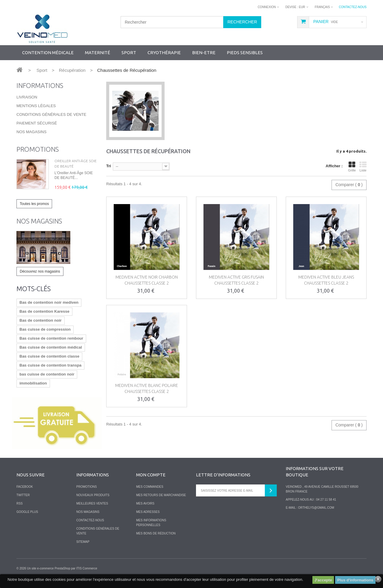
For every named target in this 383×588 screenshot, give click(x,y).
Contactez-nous (353, 7)
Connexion (267, 7)
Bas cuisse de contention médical (51, 347)
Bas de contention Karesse (44, 311)
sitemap (83, 542)
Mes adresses (148, 512)
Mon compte (151, 475)
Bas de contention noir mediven (49, 302)
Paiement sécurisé (37, 123)
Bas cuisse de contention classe (49, 356)
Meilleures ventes (92, 503)
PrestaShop (62, 568)
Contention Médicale (48, 53)
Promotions (38, 149)
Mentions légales (36, 106)
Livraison (27, 97)
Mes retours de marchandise (161, 495)
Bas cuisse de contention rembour (51, 338)
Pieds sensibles (245, 53)
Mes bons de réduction (156, 533)
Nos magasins (31, 132)
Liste (363, 167)
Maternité (98, 53)
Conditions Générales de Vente (51, 114)
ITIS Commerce (87, 568)
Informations (40, 85)
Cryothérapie (164, 53)
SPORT (129, 53)
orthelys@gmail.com (316, 508)
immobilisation (33, 383)
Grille (352, 167)
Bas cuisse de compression (45, 329)
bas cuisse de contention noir (47, 374)
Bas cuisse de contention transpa (50, 365)
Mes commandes (150, 487)
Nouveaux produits (93, 495)
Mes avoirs (145, 503)
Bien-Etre (204, 53)
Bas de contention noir (41, 320)
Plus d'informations (355, 580)
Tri (109, 166)
